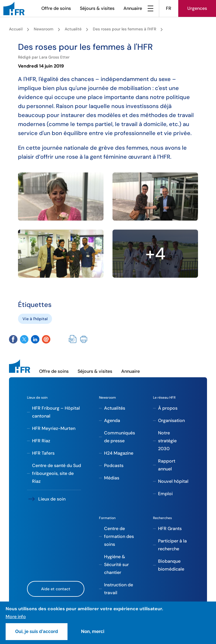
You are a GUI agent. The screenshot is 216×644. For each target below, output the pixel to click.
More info (16, 617)
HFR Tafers (43, 453)
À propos (168, 408)
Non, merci (93, 631)
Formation (107, 518)
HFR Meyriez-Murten (54, 428)
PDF (73, 339)
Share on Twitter (24, 339)
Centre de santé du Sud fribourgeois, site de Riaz (57, 473)
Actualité (73, 29)
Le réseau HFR (164, 398)
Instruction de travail (119, 589)
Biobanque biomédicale (171, 565)
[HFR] (14, 8)
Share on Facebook (13, 339)
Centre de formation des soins (119, 536)
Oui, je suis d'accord (37, 631)
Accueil (16, 29)
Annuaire (133, 8)
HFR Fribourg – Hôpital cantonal (56, 412)
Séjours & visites (97, 8)
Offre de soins (56, 8)
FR (169, 8)
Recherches (162, 518)
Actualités (115, 408)
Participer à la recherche (172, 545)
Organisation (171, 420)
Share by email (46, 339)
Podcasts (114, 465)
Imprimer (84, 339)
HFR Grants (170, 529)
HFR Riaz (41, 441)
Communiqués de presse (120, 437)
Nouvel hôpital (173, 481)
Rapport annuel (167, 465)
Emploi (165, 494)
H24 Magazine (119, 453)
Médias (112, 478)
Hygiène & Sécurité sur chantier (116, 565)
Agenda (112, 420)
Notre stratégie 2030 (167, 441)
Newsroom (44, 29)
